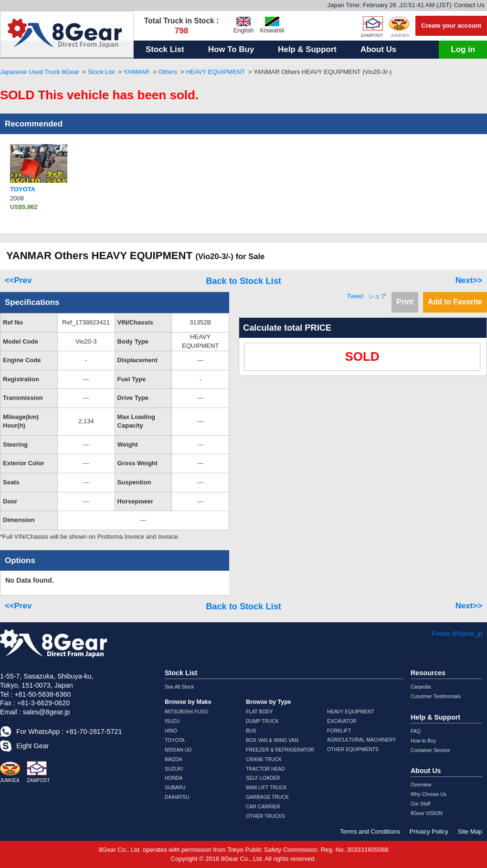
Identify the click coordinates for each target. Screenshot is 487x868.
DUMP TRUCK (262, 721)
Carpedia (421, 687)
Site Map (470, 831)
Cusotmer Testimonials (436, 696)
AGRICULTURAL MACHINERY (361, 740)
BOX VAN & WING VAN (272, 740)
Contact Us (469, 5)
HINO (171, 731)
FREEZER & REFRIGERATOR (280, 750)
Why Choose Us (429, 794)
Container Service (430, 750)
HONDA (174, 778)
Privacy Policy (429, 831)
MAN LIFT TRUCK (266, 788)
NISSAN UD (178, 750)
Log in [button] (463, 49)
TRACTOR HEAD (265, 769)
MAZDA (173, 759)
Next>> (469, 280)
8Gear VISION (427, 813)
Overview (421, 785)
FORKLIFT (339, 731)
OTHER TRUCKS (265, 816)
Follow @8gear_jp (457, 633)
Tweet (355, 296)
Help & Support (307, 49)
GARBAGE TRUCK (267, 797)
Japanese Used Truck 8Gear (39, 72)
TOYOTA (175, 740)
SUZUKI (174, 769)
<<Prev (18, 280)
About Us (378, 49)
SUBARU (175, 788)
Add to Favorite (455, 302)
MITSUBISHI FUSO (186, 712)
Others (168, 72)
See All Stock (179, 687)
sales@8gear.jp (47, 712)
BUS (251, 731)
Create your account (451, 26)
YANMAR (137, 72)
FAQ (416, 731)
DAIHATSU (177, 797)
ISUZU (172, 721)
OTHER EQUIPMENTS (353, 749)
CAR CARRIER (263, 807)
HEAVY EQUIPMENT (215, 72)
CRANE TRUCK (264, 759)
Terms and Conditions (370, 831)
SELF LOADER (263, 778)
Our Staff (420, 804)
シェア (377, 296)
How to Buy (423, 741)
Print (405, 302)
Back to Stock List (243, 281)
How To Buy (231, 49)
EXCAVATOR (342, 721)
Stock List (165, 49)
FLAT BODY (259, 712)
